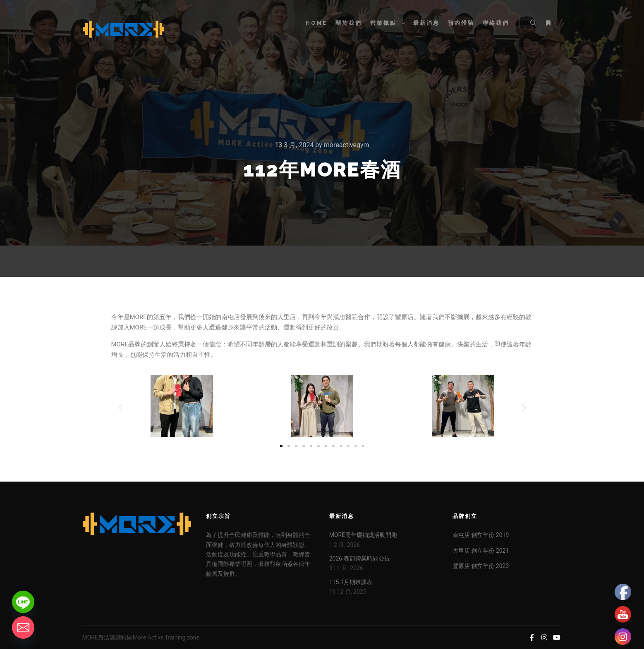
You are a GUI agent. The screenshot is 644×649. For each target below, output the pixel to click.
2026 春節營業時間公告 (360, 558)
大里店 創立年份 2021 (481, 551)
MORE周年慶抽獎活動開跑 (363, 535)
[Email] (23, 628)
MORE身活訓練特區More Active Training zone (141, 637)
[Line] (23, 602)
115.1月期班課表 (351, 582)
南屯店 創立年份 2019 (481, 535)
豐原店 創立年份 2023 (481, 566)
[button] (121, 407)
